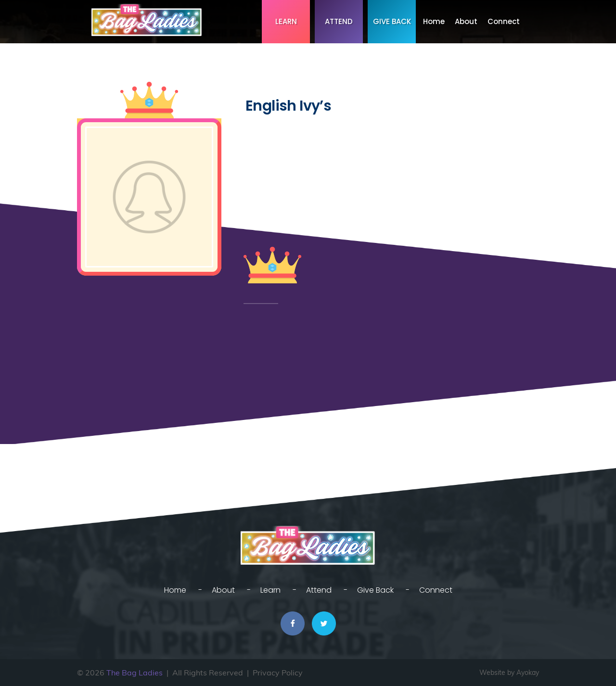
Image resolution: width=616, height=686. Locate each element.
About (466, 21)
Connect (504, 21)
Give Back (392, 21)
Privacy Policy (278, 673)
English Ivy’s (288, 106)
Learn (286, 21)
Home (434, 21)
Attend (339, 21)
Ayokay (528, 673)
